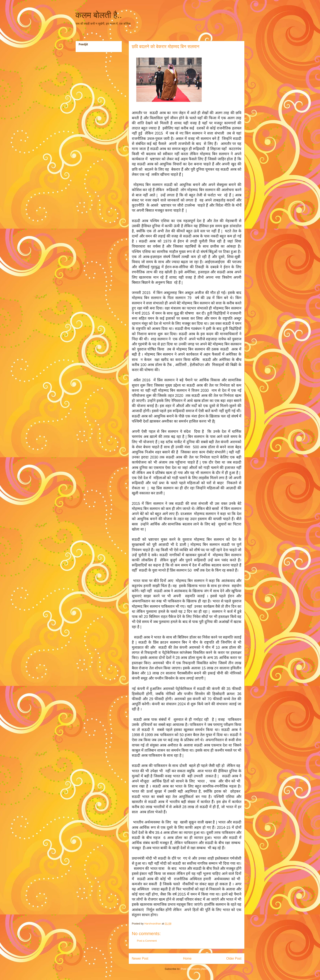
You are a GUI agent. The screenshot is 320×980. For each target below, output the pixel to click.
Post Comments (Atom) (195, 969)
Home (187, 958)
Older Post (234, 958)
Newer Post (140, 958)
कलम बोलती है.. (99, 15)
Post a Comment (147, 941)
